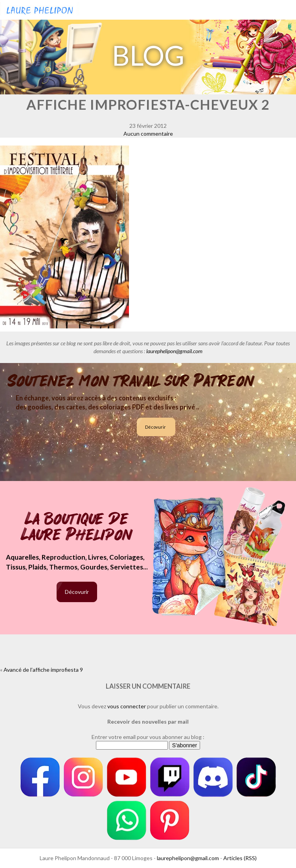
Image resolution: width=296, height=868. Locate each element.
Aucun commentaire (148, 134)
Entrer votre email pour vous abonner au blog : (148, 737)
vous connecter (127, 706)
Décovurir (155, 427)
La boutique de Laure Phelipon (77, 528)
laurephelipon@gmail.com (174, 351)
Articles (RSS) (240, 858)
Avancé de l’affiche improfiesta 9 (43, 670)
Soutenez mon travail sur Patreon (131, 381)
